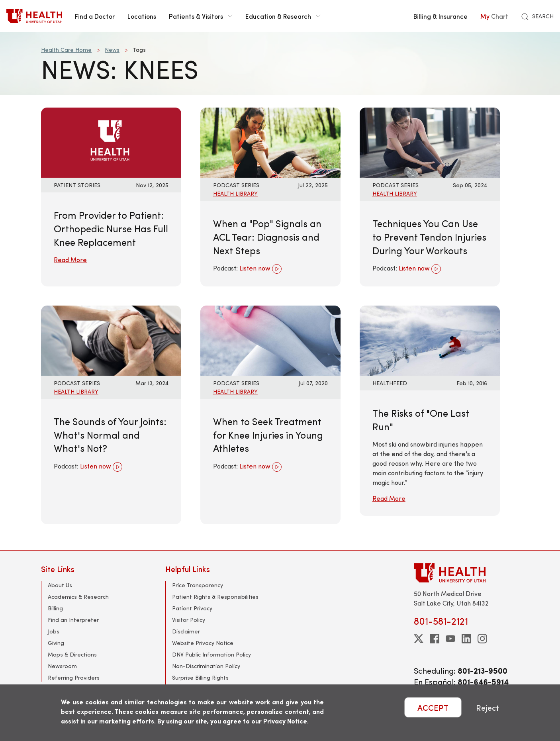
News (112, 50)
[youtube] (450, 639)
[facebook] (435, 639)
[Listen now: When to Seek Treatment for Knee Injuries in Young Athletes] (270, 340)
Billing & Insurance (441, 16)
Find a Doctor (95, 16)
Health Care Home (66, 50)
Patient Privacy (192, 608)
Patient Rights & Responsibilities (215, 597)
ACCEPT (433, 707)
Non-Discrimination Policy (206, 666)
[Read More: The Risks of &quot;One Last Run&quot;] (430, 340)
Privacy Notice (285, 721)
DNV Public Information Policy (211, 654)
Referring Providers (74, 677)
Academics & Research (78, 597)
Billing (55, 608)
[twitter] (419, 639)
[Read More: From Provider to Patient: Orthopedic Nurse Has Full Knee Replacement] (111, 142)
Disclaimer (186, 631)
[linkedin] (466, 639)
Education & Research (283, 16)
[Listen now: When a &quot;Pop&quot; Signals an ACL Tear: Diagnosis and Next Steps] (270, 142)
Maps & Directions (72, 654)
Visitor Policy (189, 620)
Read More (70, 260)
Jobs (54, 631)
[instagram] (482, 639)
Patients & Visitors (201, 16)
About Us (60, 585)
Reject (488, 707)
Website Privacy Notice (203, 643)
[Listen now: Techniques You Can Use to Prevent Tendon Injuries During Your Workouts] (430, 142)
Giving (56, 643)
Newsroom (62, 666)
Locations (142, 16)
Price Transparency (198, 585)
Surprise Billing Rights (200, 677)
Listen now (260, 269)
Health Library (235, 193)
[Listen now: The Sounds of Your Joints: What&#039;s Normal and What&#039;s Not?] (111, 340)
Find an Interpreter (73, 620)
